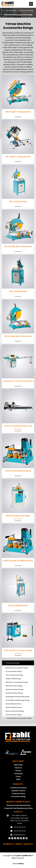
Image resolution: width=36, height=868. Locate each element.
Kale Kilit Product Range (13, 686)
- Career (18, 777)
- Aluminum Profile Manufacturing (18, 805)
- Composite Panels (18, 794)
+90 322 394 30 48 (18, 831)
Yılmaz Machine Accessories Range (18, 15)
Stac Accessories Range (13, 675)
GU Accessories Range (13, 671)
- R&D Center (18, 765)
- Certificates (18, 774)
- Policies (18, 771)
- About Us (18, 768)
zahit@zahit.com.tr (18, 835)
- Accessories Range (18, 796)
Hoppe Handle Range (12, 679)
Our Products (11, 10)
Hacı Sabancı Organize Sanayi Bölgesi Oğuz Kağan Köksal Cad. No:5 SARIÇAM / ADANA (18, 819)
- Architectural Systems (18, 788)
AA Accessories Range (13, 715)
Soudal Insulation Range (13, 693)
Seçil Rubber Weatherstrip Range (17, 697)
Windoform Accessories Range (16, 682)
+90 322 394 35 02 (18, 827)
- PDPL (18, 779)
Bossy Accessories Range (14, 711)
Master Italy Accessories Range (16, 668)
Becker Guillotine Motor (13, 707)
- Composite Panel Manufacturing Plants (18, 808)
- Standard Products (18, 791)
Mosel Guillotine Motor (13, 704)
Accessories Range (27, 10)
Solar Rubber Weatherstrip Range (17, 700)
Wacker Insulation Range (14, 689)
